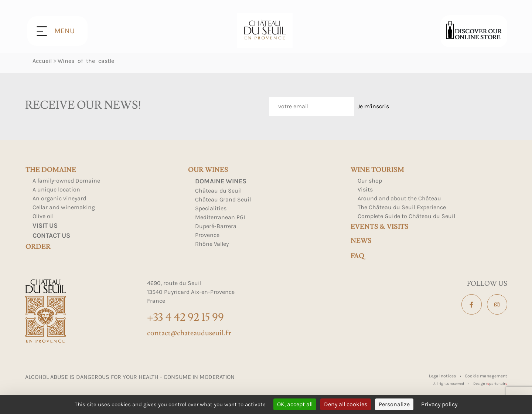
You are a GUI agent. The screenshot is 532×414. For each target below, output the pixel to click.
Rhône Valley (212, 244)
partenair (497, 384)
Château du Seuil (218, 191)
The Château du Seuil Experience (402, 207)
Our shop (370, 181)
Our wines (208, 170)
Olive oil (43, 216)
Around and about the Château (399, 198)
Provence (207, 235)
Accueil (42, 61)
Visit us (45, 225)
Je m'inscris (373, 106)
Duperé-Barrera (216, 226)
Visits (365, 189)
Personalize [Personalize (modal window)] (394, 404)
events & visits (380, 227)
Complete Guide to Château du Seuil (406, 216)
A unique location (56, 189)
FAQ (357, 256)
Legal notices (443, 376)
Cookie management (486, 376)
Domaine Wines (221, 181)
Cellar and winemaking (64, 207)
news (361, 241)
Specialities (211, 208)
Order (38, 247)
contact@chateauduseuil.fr (189, 333)
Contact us (51, 235)
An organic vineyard (59, 198)
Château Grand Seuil (223, 199)
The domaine (51, 170)
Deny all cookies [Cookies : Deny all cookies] (346, 404)
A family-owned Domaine (66, 181)
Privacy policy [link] (439, 404)
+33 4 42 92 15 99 (185, 317)
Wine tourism (377, 170)
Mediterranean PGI (220, 217)
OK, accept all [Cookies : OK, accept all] (295, 404)
